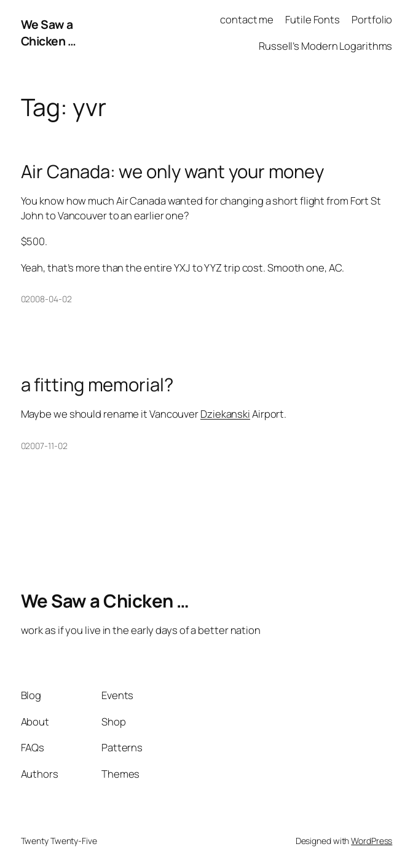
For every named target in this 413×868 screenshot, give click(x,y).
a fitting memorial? (97, 385)
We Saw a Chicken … (49, 33)
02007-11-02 (44, 446)
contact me (247, 19)
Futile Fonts (313, 19)
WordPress (372, 841)
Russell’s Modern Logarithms (325, 46)
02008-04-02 (46, 299)
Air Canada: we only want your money (173, 172)
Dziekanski (225, 414)
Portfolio (372, 19)
